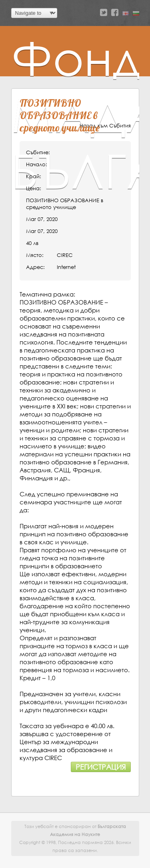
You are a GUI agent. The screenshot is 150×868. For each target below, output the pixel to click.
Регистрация (101, 767)
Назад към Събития (105, 126)
